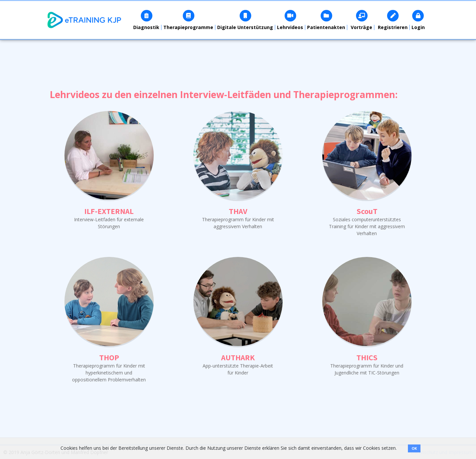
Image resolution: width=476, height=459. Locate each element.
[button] (147, 20)
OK (414, 448)
